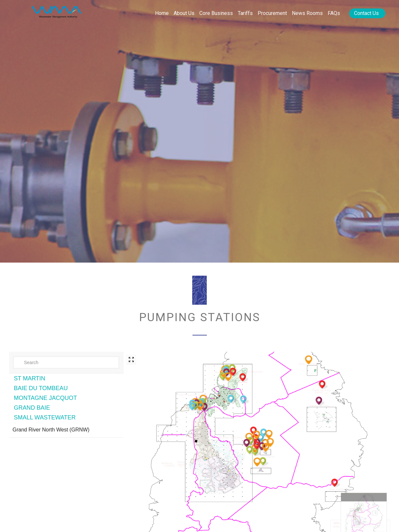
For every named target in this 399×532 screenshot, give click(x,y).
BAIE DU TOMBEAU (41, 388)
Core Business (216, 13)
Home (162, 13)
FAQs (334, 13)
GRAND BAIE (32, 408)
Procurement (272, 13)
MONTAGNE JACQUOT (46, 398)
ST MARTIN (30, 378)
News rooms (307, 13)
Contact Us (366, 13)
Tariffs (245, 13)
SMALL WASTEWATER (45, 417)
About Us (184, 13)
